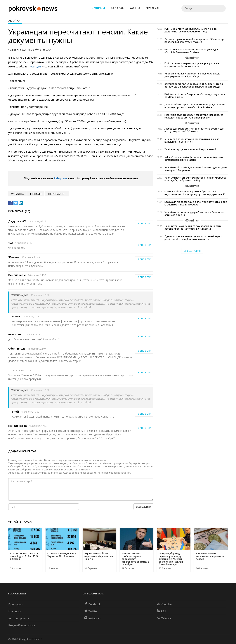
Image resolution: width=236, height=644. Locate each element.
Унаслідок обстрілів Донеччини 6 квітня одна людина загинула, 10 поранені (196, 169)
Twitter (91, 611)
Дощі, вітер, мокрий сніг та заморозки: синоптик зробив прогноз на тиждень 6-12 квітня (193, 227)
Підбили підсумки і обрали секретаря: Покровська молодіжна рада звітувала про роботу (194, 116)
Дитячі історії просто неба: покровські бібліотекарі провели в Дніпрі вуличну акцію (194, 41)
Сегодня (37, 66)
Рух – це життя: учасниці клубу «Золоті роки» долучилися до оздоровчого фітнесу (191, 30)
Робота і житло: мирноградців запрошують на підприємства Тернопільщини (192, 65)
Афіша (135, 8)
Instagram (93, 618)
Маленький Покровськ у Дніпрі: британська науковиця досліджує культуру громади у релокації (194, 193)
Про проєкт (16, 604)
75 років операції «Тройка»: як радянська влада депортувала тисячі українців (192, 75)
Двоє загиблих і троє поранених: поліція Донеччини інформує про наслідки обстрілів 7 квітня (195, 106)
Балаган (117, 8)
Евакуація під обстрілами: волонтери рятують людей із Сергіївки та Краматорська (196, 203)
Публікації (154, 8)
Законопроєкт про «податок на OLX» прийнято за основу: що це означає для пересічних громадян (194, 85)
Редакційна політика (22, 625)
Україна (14, 20)
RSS (161, 611)
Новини (98, 8)
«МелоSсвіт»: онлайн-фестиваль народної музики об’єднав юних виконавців (194, 158)
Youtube (164, 604)
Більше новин (192, 251)
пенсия (36, 194)
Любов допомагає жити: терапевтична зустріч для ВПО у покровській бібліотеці (194, 130)
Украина (17, 194)
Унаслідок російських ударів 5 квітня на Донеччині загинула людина (194, 214)
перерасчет (57, 194)
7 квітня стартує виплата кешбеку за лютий (190, 149)
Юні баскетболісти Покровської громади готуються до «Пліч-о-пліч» (195, 96)
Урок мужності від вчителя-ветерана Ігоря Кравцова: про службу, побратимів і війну (196, 179)
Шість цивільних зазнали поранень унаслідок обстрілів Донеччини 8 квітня (191, 51)
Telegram (60, 178)
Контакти (14, 611)
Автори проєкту (19, 618)
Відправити (143, 507)
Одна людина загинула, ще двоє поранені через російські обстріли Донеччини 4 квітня (193, 238)
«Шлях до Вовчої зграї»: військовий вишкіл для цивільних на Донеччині (192, 140)
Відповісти (144, 223)
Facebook (92, 604)
